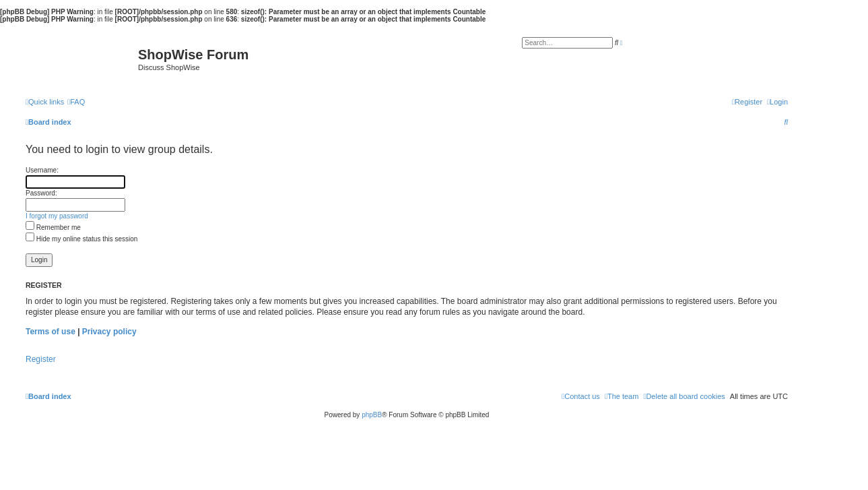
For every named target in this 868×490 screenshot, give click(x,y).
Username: (42, 170)
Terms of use (51, 332)
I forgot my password (57, 216)
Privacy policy (109, 332)
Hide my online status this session (81, 239)
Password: (41, 193)
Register (41, 359)
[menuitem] (76, 102)
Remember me (53, 227)
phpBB (372, 415)
